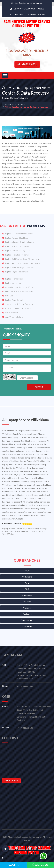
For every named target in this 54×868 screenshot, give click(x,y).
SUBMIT (39, 387)
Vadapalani (27, 577)
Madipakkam (27, 595)
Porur (27, 583)
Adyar (27, 571)
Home (23, 104)
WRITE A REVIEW (11, 781)
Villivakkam (27, 626)
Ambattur (27, 608)
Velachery (27, 602)
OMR (27, 589)
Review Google (16, 519)
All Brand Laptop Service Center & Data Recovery (26, 107)
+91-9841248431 (27, 64)
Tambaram (27, 614)
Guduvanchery (27, 620)
